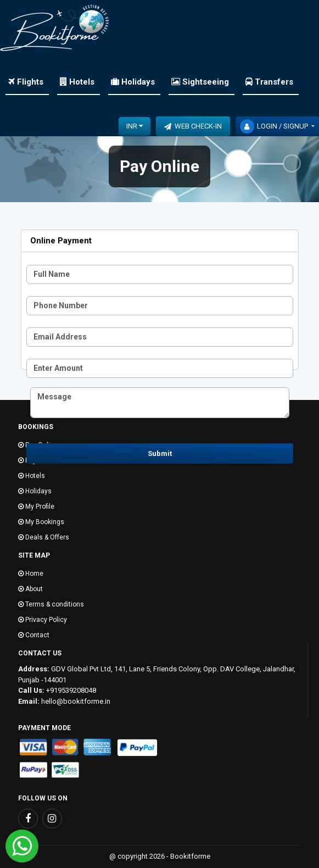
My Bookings (41, 522)
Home (31, 574)
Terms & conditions (51, 604)
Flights (26, 82)
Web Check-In (193, 126)
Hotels (77, 82)
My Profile (36, 507)
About (30, 589)
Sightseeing (200, 82)
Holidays (133, 82)
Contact (34, 635)
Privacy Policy (43, 620)
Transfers (269, 82)
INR (135, 126)
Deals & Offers (44, 537)
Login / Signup (275, 126)
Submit (160, 454)
